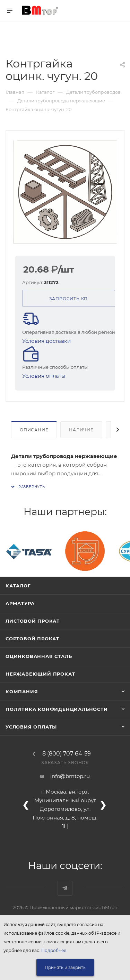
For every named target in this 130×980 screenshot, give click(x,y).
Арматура (20, 603)
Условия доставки (46, 341)
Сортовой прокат (32, 639)
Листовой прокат (33, 621)
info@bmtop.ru (70, 776)
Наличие (81, 430)
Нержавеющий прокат (40, 674)
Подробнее (54, 950)
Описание (34, 430)
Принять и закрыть (65, 967)
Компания (22, 692)
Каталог (18, 586)
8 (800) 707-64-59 (67, 754)
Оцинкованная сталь (39, 656)
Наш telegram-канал (65, 888)
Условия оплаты (44, 376)
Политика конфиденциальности (57, 709)
